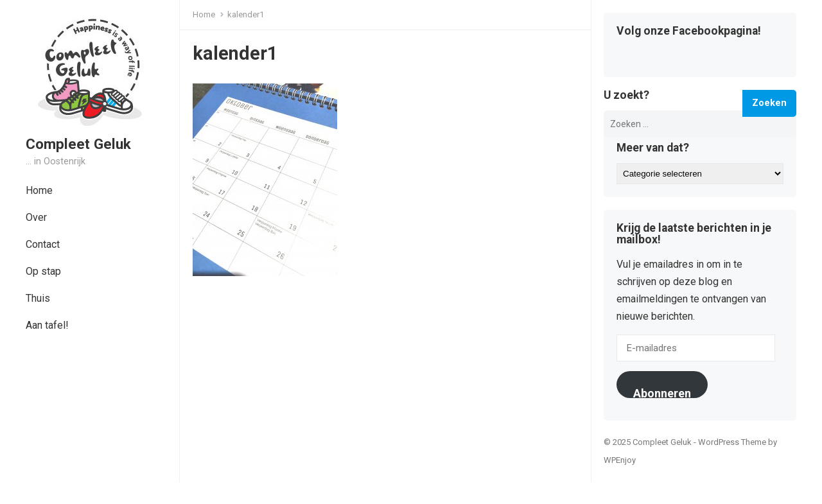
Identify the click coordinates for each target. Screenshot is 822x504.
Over (36, 217)
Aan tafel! (47, 325)
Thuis (38, 298)
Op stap (43, 271)
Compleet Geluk (78, 144)
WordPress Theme (732, 442)
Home (39, 190)
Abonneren (662, 392)
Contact (43, 244)
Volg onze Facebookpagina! (689, 31)
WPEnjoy (620, 460)
